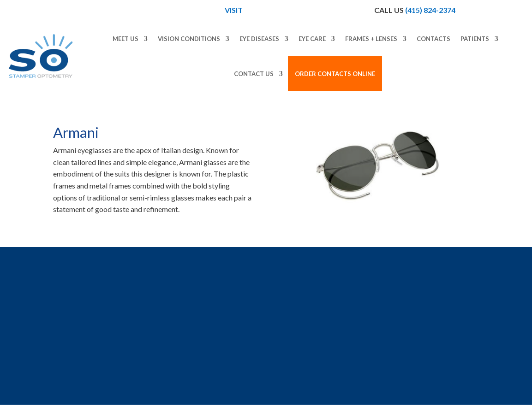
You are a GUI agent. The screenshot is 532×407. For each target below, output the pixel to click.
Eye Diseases (259, 39)
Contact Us (254, 74)
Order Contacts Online (335, 74)
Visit (234, 10)
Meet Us (126, 39)
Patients (475, 39)
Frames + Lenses (371, 39)
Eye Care (312, 39)
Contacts (433, 39)
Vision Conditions (189, 39)
